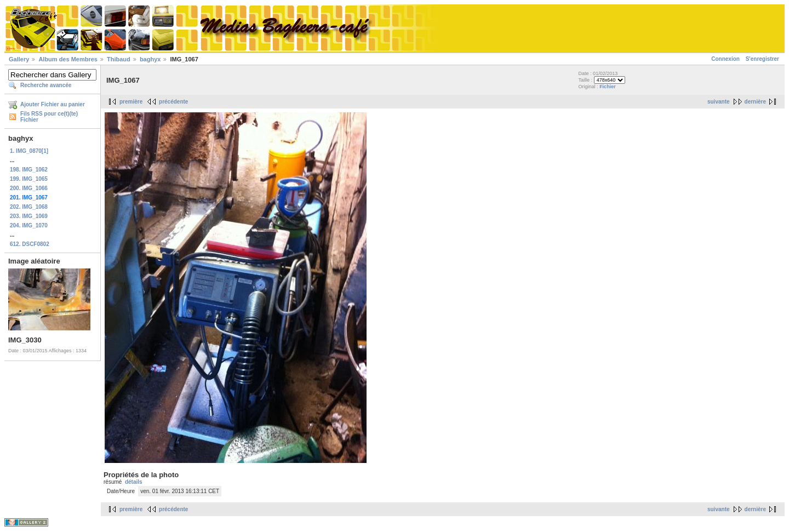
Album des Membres (68, 59)
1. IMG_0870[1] (29, 151)
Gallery (19, 59)
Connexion (725, 59)
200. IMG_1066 (29, 188)
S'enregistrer (762, 59)
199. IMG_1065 (29, 179)
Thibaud (119, 59)
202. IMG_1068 (29, 207)
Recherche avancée (46, 85)
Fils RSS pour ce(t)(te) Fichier (49, 117)
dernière (755, 102)
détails (134, 482)
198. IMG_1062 (29, 170)
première (131, 102)
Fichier (608, 87)
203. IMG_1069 (29, 216)
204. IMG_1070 (29, 225)
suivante (719, 102)
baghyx (150, 59)
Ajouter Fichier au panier (53, 104)
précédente (173, 102)
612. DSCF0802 (30, 244)
